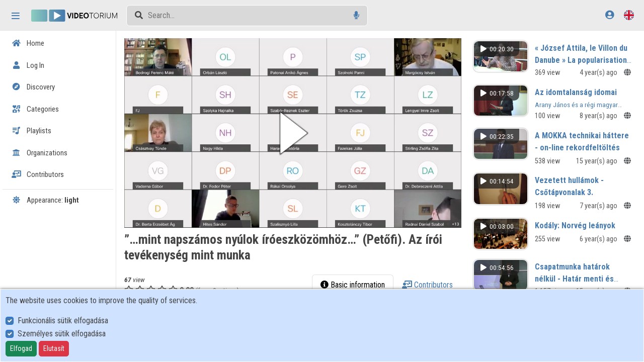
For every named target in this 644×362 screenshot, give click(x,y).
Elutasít (54, 348)
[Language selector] (629, 15)
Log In (28, 65)
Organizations (39, 153)
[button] (293, 133)
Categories (35, 109)
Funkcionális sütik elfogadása (63, 321)
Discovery (33, 87)
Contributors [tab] (427, 285)
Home (28, 43)
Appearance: (45, 200)
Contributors (38, 174)
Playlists (31, 131)
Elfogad (21, 348)
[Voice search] (356, 15)
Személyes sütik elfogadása (62, 334)
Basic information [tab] (353, 285)
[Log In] (610, 15)
